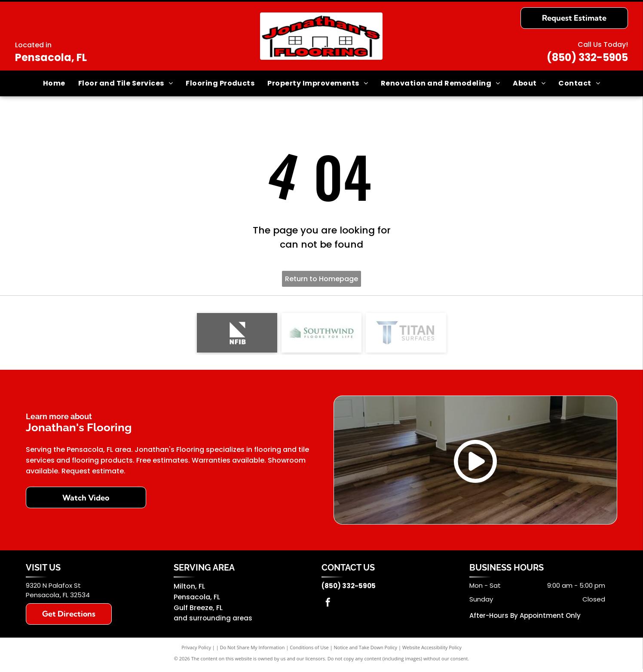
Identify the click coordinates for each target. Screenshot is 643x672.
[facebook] (328, 606)
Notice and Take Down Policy (366, 650)
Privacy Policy (196, 650)
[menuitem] (54, 83)
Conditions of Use (309, 650)
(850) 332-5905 (587, 57)
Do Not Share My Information (253, 650)
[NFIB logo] (237, 334)
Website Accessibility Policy (432, 650)
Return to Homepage (321, 279)
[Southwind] (322, 334)
